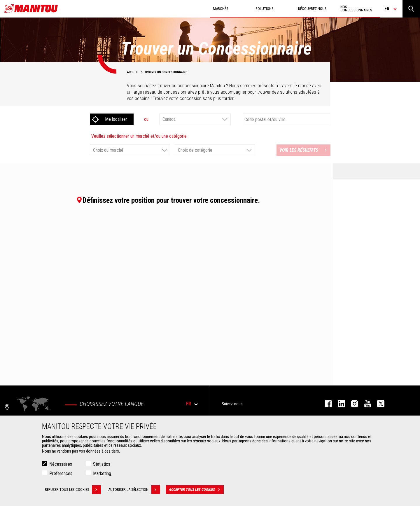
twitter (378, 404)
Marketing (102, 473)
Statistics (102, 464)
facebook (325, 404)
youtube (365, 404)
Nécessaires (61, 464)
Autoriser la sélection (134, 490)
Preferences (61, 473)
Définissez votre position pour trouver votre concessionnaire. (168, 200)
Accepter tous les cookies (196, 490)
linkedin (338, 404)
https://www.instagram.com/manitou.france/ (352, 404)
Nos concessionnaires (356, 8)
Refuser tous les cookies (73, 490)
